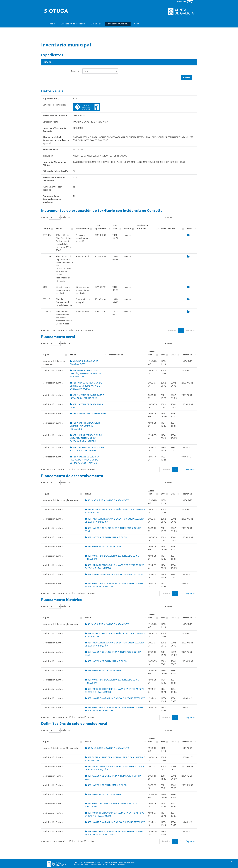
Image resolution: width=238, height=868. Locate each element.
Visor (136, 24)
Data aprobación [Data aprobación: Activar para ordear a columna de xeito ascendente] (101, 227)
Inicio (52, 24)
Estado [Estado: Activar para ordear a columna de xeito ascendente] (127, 229)
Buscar (186, 78)
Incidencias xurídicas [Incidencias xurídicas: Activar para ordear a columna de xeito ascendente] (143, 227)
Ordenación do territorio (73, 24)
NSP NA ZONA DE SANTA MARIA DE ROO (106, 537)
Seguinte (190, 331)
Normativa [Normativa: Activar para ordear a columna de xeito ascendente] (187, 355)
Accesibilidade (96, 865)
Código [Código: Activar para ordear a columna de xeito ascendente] (46, 229)
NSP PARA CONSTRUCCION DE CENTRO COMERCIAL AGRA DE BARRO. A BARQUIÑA (86, 386)
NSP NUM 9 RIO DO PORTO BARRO (88, 414)
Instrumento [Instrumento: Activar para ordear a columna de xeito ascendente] (82, 229)
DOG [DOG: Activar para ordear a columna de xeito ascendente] (173, 355)
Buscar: (181, 218)
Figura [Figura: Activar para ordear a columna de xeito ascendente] (46, 355)
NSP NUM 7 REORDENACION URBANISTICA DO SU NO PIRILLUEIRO (85, 426)
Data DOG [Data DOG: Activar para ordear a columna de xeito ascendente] (115, 227)
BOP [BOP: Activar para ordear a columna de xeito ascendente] (163, 355)
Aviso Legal (107, 865)
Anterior (172, 331)
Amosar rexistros (56, 217)
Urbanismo (96, 24)
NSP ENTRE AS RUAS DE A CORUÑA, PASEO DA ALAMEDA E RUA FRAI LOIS (86, 374)
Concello (75, 71)
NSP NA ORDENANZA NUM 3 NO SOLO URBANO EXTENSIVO (115, 575)
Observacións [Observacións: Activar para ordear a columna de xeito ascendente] (168, 229)
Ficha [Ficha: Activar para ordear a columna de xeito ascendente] (190, 229)
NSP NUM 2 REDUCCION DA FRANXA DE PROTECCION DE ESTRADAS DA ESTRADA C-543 (85, 460)
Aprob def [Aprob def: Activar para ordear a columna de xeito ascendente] (151, 353)
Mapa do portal (119, 865)
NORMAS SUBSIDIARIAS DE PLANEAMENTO (107, 500)
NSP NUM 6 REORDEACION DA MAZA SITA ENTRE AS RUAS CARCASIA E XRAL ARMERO (86, 438)
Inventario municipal (118, 24)
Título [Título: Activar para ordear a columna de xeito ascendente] (59, 229)
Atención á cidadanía (82, 865)
